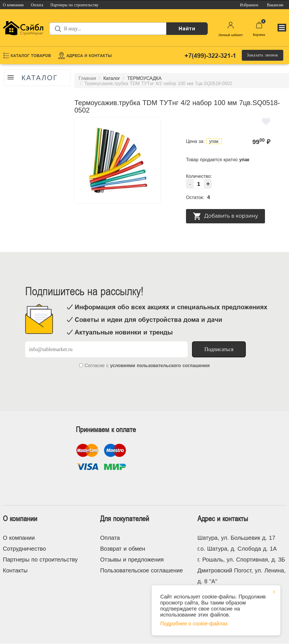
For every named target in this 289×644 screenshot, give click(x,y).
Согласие (95, 366)
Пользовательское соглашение (141, 570)
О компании (19, 538)
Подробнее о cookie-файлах (194, 624)
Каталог (39, 78)
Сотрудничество (24, 549)
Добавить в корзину (225, 216)
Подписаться (219, 349)
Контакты (15, 570)
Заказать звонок (263, 55)
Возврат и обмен (123, 549)
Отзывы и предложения (132, 560)
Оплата (110, 538)
